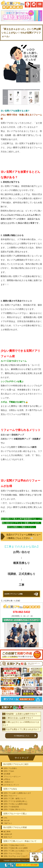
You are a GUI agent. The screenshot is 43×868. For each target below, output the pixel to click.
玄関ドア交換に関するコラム (15, 809)
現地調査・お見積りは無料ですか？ (22, 714)
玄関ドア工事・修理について (15, 798)
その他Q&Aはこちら (21, 736)
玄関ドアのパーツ (10, 796)
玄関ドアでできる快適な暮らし (15, 801)
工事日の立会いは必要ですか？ (20, 718)
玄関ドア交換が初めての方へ (15, 845)
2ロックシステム (25, 215)
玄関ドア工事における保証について (17, 851)
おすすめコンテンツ (11, 785)
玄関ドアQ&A (9, 771)
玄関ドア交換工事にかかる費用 (15, 848)
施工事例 (7, 832)
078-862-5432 (21, 612)
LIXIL (5, 818)
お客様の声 (8, 834)
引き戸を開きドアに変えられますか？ (23, 729)
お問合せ (7, 779)
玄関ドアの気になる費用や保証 (15, 804)
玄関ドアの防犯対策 (11, 807)
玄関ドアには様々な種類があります (17, 793)
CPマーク (5, 223)
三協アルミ (8, 823)
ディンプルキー (8, 215)
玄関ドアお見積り (10, 768)
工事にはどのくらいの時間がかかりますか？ (21, 724)
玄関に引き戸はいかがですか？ (15, 856)
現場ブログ (8, 837)
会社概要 (7, 774)
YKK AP (6, 820)
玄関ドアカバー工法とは (13, 853)
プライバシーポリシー (12, 777)
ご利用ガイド (9, 782)
